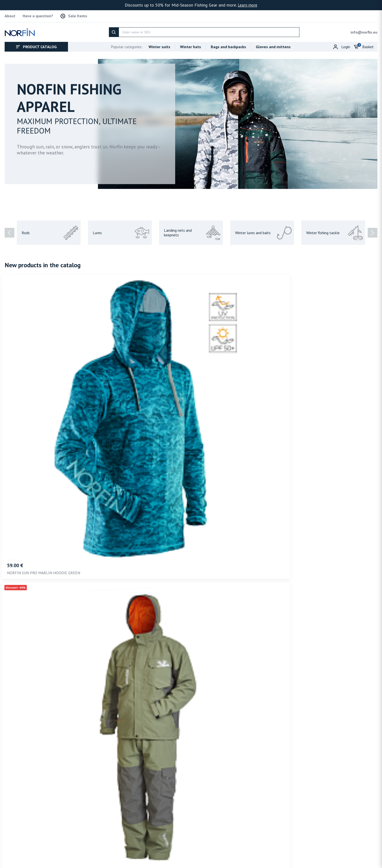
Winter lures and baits (263, 230)
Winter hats (191, 44)
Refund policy (366, 852)
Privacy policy (311, 852)
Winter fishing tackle (334, 230)
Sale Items (74, 15)
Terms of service (282, 852)
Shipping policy (339, 852)
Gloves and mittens (273, 44)
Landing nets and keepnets (192, 230)
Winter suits (159, 44)
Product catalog (36, 44)
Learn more (248, 5)
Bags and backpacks (228, 44)
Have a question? (38, 15)
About (10, 15)
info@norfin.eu (364, 29)
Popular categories (127, 44)
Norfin (31, 863)
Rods (50, 230)
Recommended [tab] (20, 737)
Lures (121, 230)
